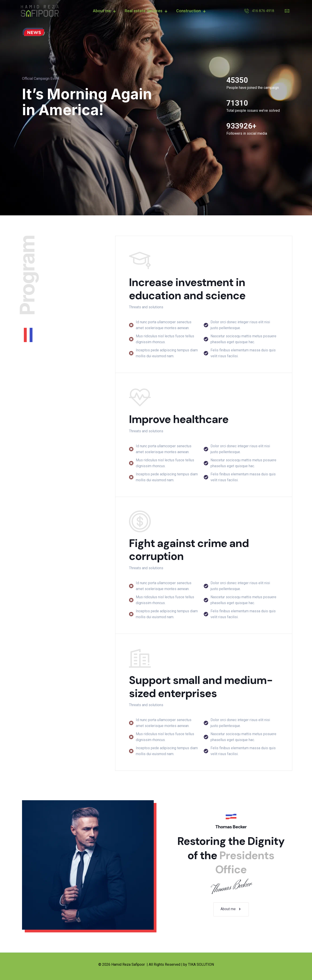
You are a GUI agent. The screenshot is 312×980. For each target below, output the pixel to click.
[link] (33, 32)
